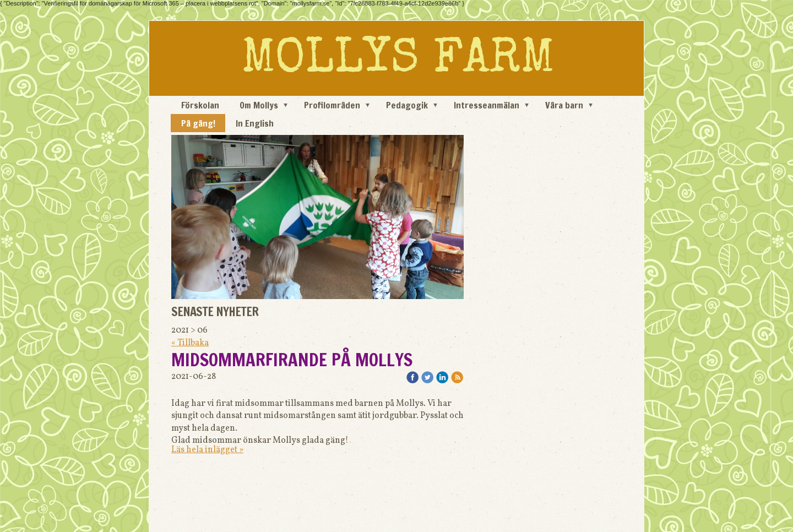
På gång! (198, 123)
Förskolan (200, 105)
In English (255, 123)
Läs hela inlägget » (207, 450)
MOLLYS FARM (398, 61)
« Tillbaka (190, 343)
